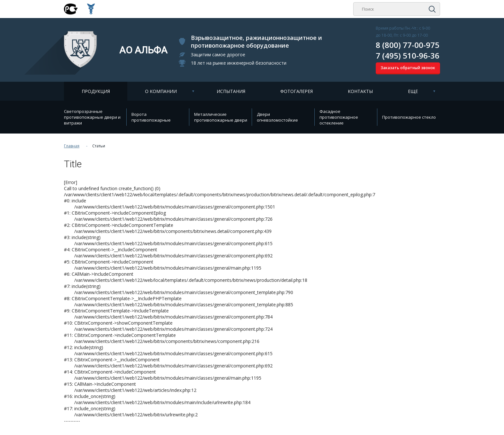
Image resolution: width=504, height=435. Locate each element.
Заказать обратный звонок (408, 68)
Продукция (96, 91)
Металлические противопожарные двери (221, 117)
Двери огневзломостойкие (277, 117)
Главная (72, 146)
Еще (413, 91)
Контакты (360, 91)
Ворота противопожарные (151, 117)
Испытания (231, 91)
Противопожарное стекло (409, 117)
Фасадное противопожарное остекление (339, 117)
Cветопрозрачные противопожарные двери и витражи (92, 117)
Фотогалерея (297, 91)
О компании (161, 91)
